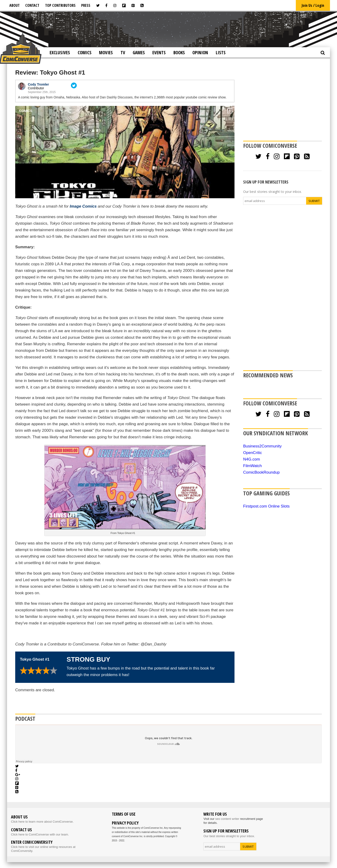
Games (139, 53)
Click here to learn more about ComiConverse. (42, 822)
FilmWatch (253, 466)
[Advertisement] (168, 29)
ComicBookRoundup (261, 472)
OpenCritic (253, 453)
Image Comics (83, 206)
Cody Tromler (38, 84)
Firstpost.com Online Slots (266, 506)
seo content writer (227, 819)
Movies (106, 53)
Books (179, 53)
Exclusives (60, 53)
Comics (85, 53)
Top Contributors (60, 5)
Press (86, 5)
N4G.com (252, 459)
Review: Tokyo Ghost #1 (50, 72)
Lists (221, 53)
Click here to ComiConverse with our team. (40, 834)
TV (123, 53)
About (15, 5)
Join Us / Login (313, 5)
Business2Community (262, 446)
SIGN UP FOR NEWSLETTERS (266, 182)
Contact (32, 5)
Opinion (200, 53)
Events (159, 53)
